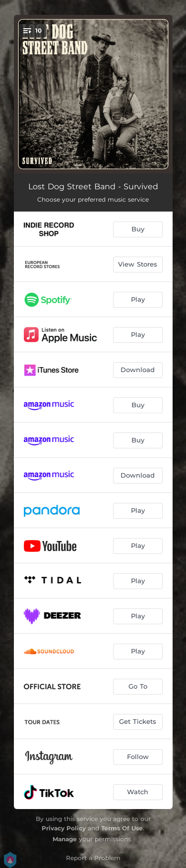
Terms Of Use (122, 828)
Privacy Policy (64, 828)
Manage (65, 839)
